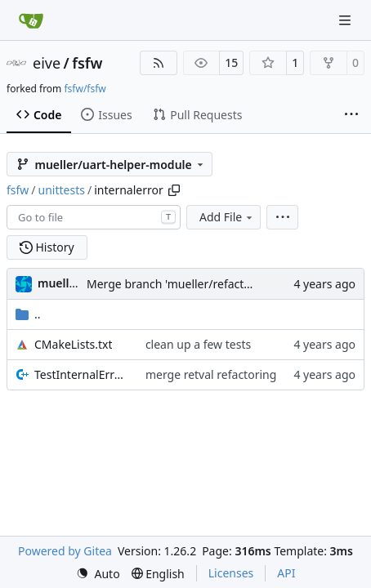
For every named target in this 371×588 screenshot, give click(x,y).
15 (231, 62)
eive (47, 63)
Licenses (231, 573)
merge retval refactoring (211, 374)
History (47, 247)
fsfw (87, 63)
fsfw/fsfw (85, 89)
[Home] (31, 20)
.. (28, 314)
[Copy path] (174, 190)
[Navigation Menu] (346, 20)
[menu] (282, 217)
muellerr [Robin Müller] (62, 283)
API (286, 573)
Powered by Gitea (65, 551)
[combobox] (94, 217)
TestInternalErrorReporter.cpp (82, 374)
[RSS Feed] (159, 63)
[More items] (351, 115)
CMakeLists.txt (73, 344)
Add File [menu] (227, 217)
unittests (62, 190)
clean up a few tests (198, 344)
